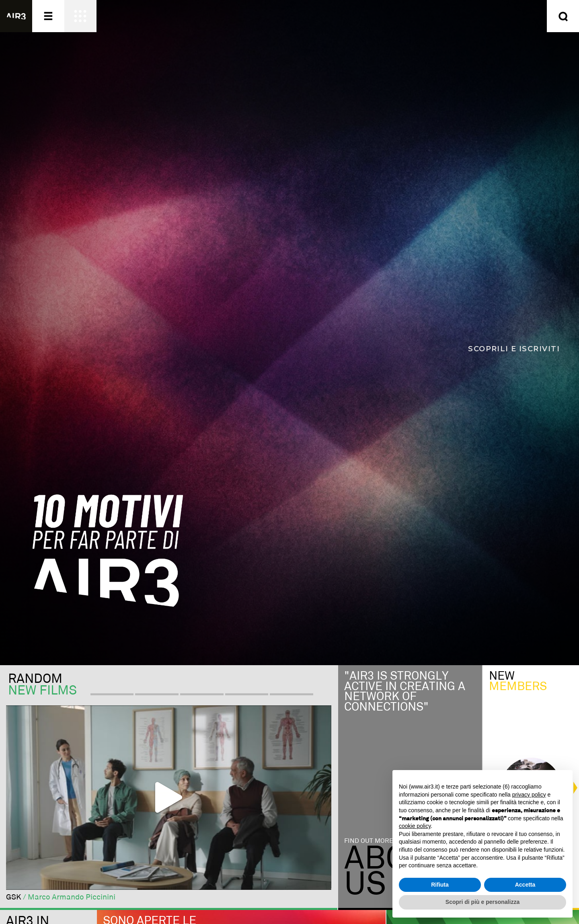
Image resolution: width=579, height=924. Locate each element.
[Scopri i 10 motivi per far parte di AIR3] (289, 333)
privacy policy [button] (529, 795)
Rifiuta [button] (440, 885)
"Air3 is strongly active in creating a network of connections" (405, 692)
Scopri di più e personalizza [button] (482, 902)
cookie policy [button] (415, 826)
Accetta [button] (525, 885)
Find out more (369, 841)
